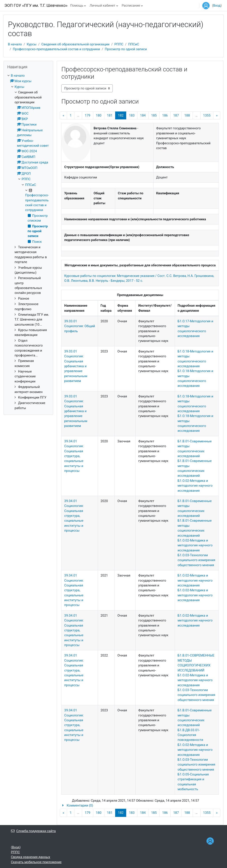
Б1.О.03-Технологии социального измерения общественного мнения (196, 560)
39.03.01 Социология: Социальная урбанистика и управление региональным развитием (76, 366)
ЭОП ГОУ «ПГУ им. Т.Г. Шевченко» (36, 5)
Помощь (77, 6)
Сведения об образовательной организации (75, 44)
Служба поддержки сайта (33, 831)
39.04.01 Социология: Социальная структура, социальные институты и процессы (74, 456)
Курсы (32, 44)
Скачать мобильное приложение (36, 862)
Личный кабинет (102, 6)
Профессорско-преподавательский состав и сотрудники (56, 49)
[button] (140, 805)
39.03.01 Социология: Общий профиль (80, 326)
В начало (15, 44)
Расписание (131, 6)
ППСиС (134, 44)
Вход (217, 6)
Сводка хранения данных (31, 857)
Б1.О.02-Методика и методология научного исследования (195, 486)
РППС (119, 44)
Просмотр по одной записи (126, 49)
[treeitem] (28, 242)
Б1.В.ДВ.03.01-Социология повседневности (190, 735)
